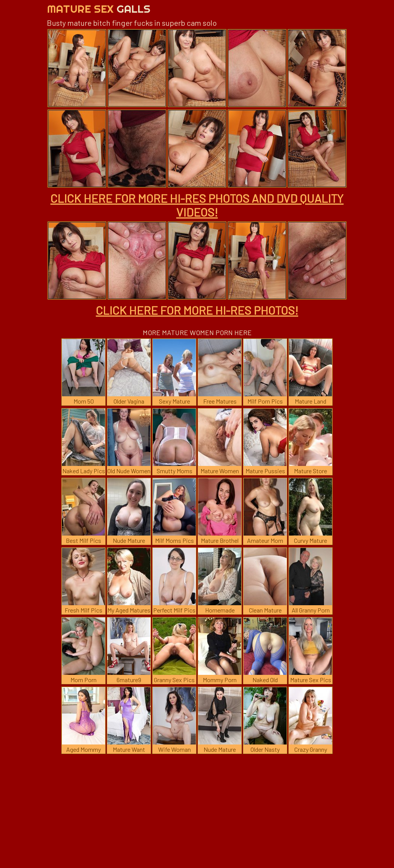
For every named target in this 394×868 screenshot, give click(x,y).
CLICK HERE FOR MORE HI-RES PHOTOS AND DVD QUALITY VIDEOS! (197, 205)
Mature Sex (99, 9)
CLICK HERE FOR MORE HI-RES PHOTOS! (197, 310)
